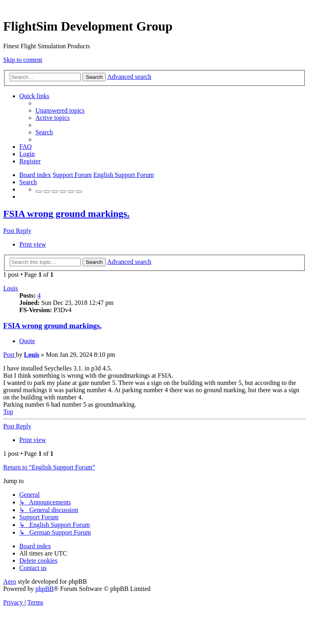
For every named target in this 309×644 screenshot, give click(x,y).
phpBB (44, 589)
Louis (10, 288)
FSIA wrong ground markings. (66, 214)
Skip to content (23, 60)
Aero (10, 581)
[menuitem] (60, 110)
